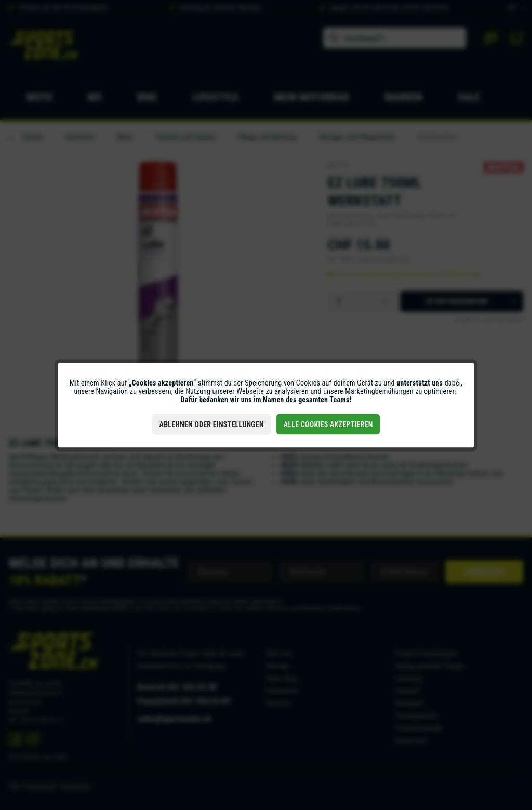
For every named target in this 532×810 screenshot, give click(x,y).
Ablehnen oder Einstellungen (212, 424)
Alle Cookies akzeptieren (328, 424)
